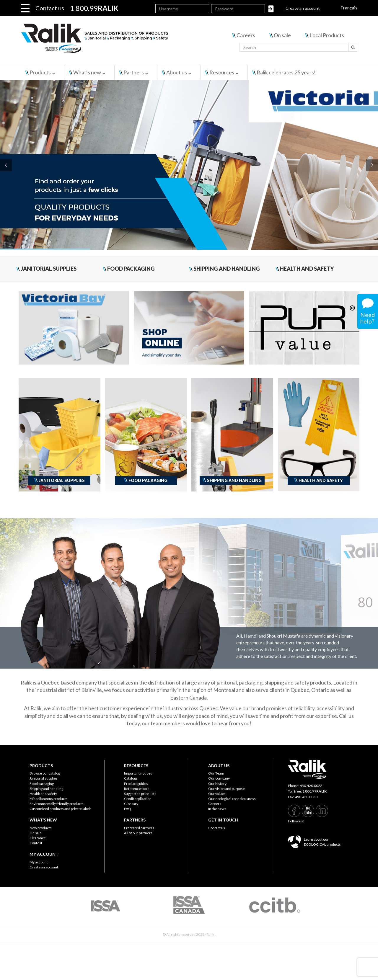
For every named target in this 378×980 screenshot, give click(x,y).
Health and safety (43, 794)
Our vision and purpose (227, 789)
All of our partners (138, 833)
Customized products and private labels (61, 809)
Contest (36, 843)
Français (349, 8)
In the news (217, 809)
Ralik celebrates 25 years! (286, 72)
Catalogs (131, 778)
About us (177, 72)
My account (39, 862)
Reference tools (137, 789)
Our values (217, 794)
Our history (217, 784)
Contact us (50, 8)
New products (41, 828)
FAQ (128, 809)
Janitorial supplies (44, 778)
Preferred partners (139, 828)
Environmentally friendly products (57, 804)
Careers (246, 35)
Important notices (138, 773)
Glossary (131, 804)
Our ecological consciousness (232, 799)
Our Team (216, 773)
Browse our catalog (45, 773)
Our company (219, 778)
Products (40, 72)
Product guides (136, 784)
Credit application (138, 799)
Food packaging (42, 784)
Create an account (303, 8)
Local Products (327, 35)
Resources (222, 72)
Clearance (38, 838)
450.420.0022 (311, 786)
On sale (282, 35)
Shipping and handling (46, 789)
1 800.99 (315, 791)
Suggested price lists (140, 794)
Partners (134, 72)
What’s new (87, 72)
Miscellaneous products (49, 799)
